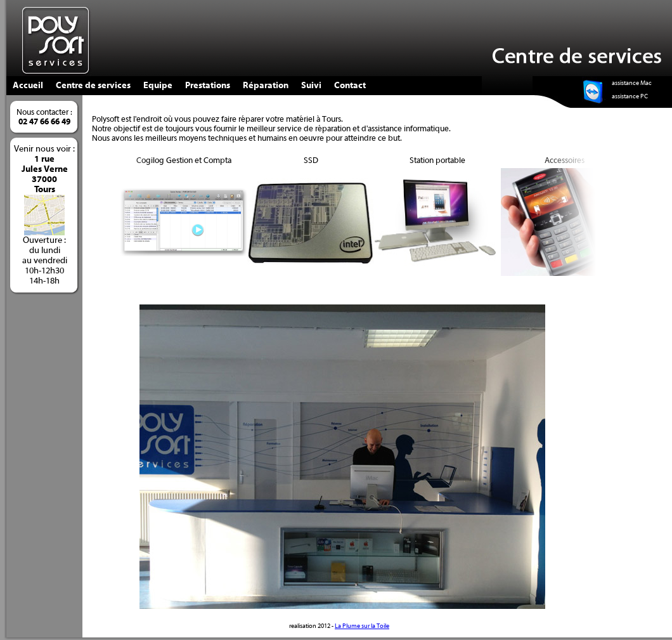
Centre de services (93, 86)
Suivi (311, 86)
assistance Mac (632, 83)
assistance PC (630, 96)
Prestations (208, 86)
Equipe (158, 86)
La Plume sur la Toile (362, 626)
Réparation (266, 86)
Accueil (28, 86)
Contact (350, 86)
